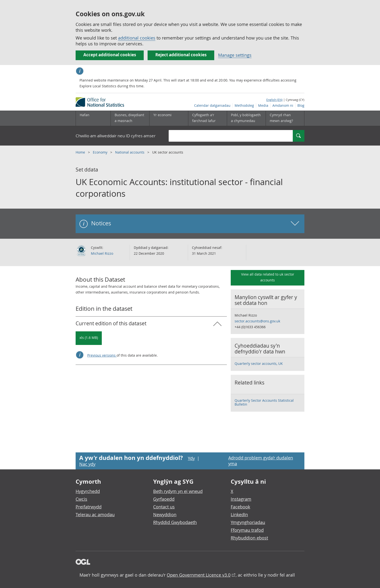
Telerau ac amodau (95, 514)
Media (263, 105)
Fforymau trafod (247, 530)
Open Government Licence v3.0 (199, 575)
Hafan (85, 115)
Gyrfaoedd (164, 499)
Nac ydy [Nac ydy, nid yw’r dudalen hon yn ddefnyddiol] (87, 464)
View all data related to (268, 277)
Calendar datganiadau (212, 105)
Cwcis (81, 499)
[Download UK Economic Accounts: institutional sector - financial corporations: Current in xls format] (89, 338)
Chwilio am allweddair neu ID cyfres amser (116, 136)
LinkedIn (239, 514)
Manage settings (235, 55)
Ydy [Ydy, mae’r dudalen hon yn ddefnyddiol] (191, 458)
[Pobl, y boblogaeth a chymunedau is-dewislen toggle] (246, 118)
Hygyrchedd (88, 491)
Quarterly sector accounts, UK (259, 363)
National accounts (130, 152)
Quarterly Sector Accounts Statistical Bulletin (264, 402)
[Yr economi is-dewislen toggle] (169, 118)
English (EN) (274, 100)
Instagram (241, 499)
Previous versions (102, 355)
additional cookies (137, 38)
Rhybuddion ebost (249, 538)
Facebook (240, 507)
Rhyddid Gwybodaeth (175, 522)
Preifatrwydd (89, 507)
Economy (101, 152)
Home (81, 152)
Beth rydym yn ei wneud (178, 491)
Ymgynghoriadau (248, 522)
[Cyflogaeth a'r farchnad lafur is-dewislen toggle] (207, 118)
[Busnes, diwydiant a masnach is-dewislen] (130, 118)
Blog (301, 105)
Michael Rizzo (102, 253)
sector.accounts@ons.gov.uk (257, 321)
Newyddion (165, 514)
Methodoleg (244, 105)
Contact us (164, 507)
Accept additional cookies (110, 55)
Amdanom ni (283, 105)
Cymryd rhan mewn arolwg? (281, 118)
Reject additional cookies (181, 55)
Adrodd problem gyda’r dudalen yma (261, 461)
